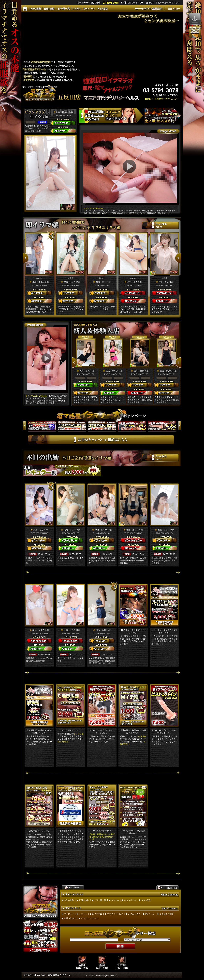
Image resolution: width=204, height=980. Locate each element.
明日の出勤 (84, 900)
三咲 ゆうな (112, 371)
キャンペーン (130, 900)
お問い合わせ (70, 918)
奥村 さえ (85, 371)
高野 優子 (132, 282)
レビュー (83, 914)
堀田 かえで (38, 630)
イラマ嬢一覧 (100, 900)
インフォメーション (90, 918)
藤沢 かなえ (166, 371)
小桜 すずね (38, 282)
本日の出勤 (69, 900)
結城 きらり (70, 530)
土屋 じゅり (164, 530)
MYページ (150, 914)
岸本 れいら (70, 282)
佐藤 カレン (132, 530)
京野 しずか (101, 530)
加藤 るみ (38, 530)
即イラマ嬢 (97, 914)
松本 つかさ (70, 630)
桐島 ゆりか (62, 112)
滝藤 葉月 (101, 630)
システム (115, 900)
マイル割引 (146, 900)
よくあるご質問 (166, 914)
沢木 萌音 (139, 371)
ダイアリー (69, 914)
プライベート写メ (115, 914)
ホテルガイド (134, 914)
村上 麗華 (164, 282)
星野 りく (101, 282)
